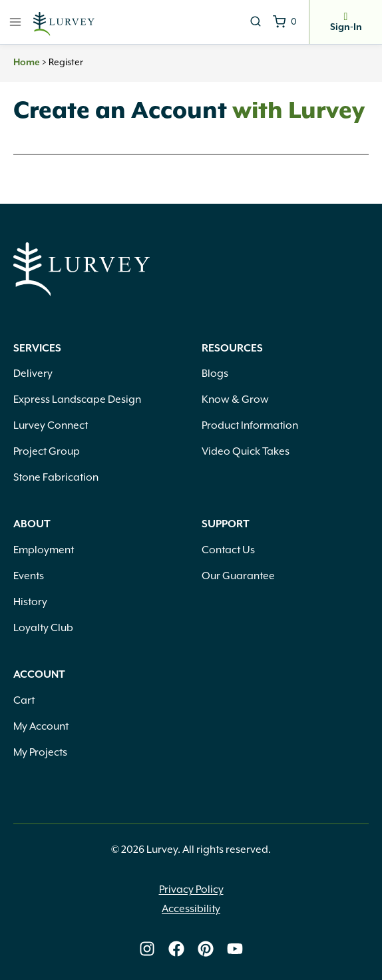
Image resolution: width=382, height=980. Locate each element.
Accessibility (191, 909)
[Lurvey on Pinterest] (206, 949)
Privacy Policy (191, 890)
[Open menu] (16, 22)
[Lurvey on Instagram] (147, 949)
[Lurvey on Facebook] (176, 949)
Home (27, 63)
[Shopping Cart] (285, 22)
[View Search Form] (256, 22)
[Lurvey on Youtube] (235, 949)
